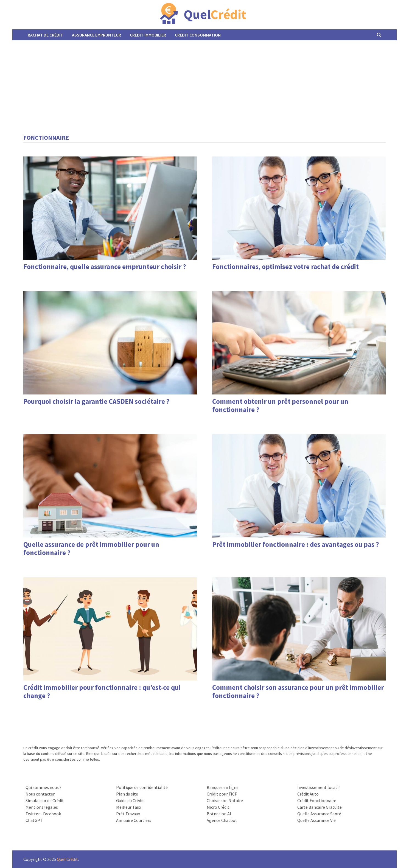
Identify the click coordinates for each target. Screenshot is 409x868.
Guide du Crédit (130, 800)
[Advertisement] (204, 82)
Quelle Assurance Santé (319, 814)
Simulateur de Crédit (45, 800)
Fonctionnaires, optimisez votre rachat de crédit (285, 267)
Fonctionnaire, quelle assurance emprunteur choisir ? (105, 267)
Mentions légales (42, 807)
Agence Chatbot (222, 820)
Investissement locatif (319, 787)
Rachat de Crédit (45, 35)
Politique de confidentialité (142, 787)
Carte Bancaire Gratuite (320, 807)
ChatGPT (34, 820)
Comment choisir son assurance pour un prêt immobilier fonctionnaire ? (298, 691)
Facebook (52, 814)
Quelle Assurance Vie (316, 820)
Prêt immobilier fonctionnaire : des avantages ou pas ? (296, 544)
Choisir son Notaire (225, 800)
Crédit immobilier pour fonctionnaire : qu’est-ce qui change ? (102, 691)
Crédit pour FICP (222, 794)
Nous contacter (40, 794)
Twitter (33, 814)
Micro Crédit (218, 807)
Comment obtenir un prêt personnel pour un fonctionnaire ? (280, 405)
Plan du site (127, 794)
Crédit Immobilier (148, 35)
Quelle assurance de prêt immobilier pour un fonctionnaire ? (91, 548)
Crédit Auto (308, 794)
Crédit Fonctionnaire (317, 800)
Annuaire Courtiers (134, 820)
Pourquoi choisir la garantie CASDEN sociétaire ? (96, 401)
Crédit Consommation (198, 35)
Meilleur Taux (129, 807)
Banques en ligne (223, 787)
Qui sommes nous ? (44, 787)
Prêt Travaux (128, 814)
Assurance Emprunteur (96, 35)
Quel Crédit (67, 859)
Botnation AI (219, 814)
